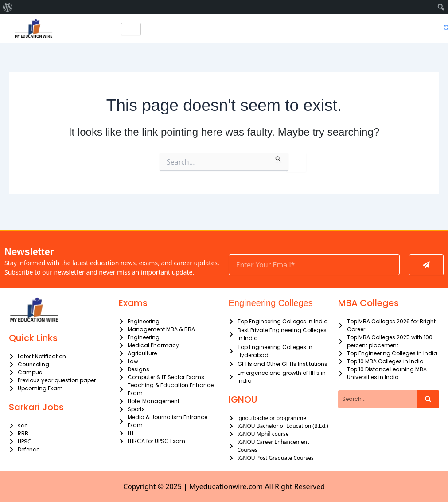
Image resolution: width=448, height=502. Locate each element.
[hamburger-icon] (131, 29)
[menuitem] (8, 7)
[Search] (428, 399)
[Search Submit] (279, 157)
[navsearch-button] (445, 29)
